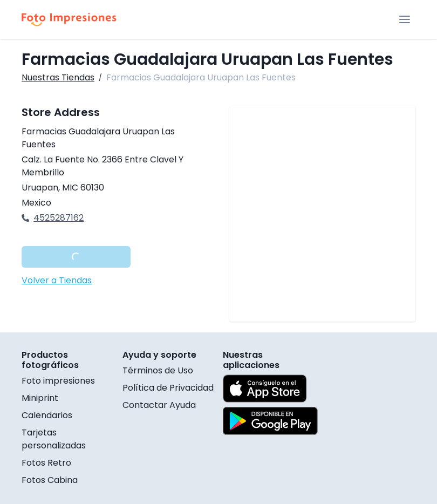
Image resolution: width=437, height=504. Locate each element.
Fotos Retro (46, 463)
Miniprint (40, 398)
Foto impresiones (58, 381)
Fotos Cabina (50, 480)
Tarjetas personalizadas (54, 439)
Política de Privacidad (168, 388)
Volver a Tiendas (57, 280)
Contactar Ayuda (159, 405)
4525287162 (53, 218)
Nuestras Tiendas (58, 77)
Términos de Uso (158, 370)
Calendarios (47, 415)
